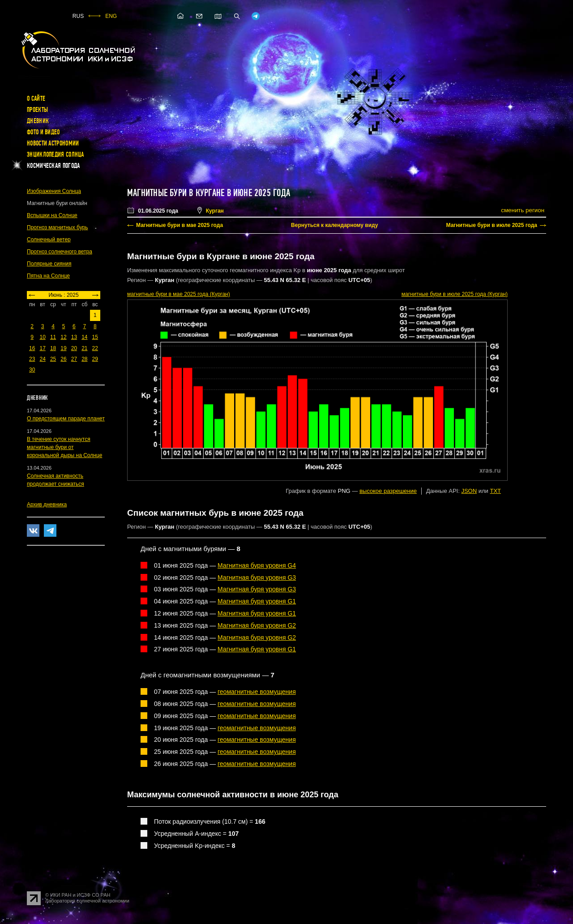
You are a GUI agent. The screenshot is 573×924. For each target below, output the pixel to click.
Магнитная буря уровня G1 (257, 601)
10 (42, 337)
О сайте (36, 98)
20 (74, 348)
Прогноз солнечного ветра (60, 252)
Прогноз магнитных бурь (57, 227)
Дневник (38, 121)
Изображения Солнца (54, 191)
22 (95, 348)
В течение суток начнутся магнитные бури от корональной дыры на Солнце (64, 447)
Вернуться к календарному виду (334, 225)
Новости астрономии (53, 143)
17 (42, 348)
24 (42, 359)
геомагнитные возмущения (257, 692)
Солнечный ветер (49, 240)
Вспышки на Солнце (52, 215)
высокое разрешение (388, 491)
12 (63, 337)
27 (74, 359)
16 (32, 348)
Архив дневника (47, 505)
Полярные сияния (49, 264)
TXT (495, 491)
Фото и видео (43, 132)
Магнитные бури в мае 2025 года (180, 225)
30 (32, 370)
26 (63, 359)
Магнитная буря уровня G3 (257, 577)
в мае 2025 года (179, 294)
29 (95, 359)
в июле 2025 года (455, 294)
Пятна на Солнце (48, 276)
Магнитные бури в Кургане (176, 193)
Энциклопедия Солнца (56, 154)
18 (53, 348)
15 (95, 337)
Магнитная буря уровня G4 (257, 565)
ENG (111, 16)
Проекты (37, 110)
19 (63, 348)
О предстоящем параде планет (66, 419)
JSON (469, 491)
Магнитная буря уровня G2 (257, 625)
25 (53, 359)
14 (84, 337)
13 (74, 337)
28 (84, 359)
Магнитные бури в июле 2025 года (492, 225)
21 (84, 348)
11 (53, 337)
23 (32, 359)
